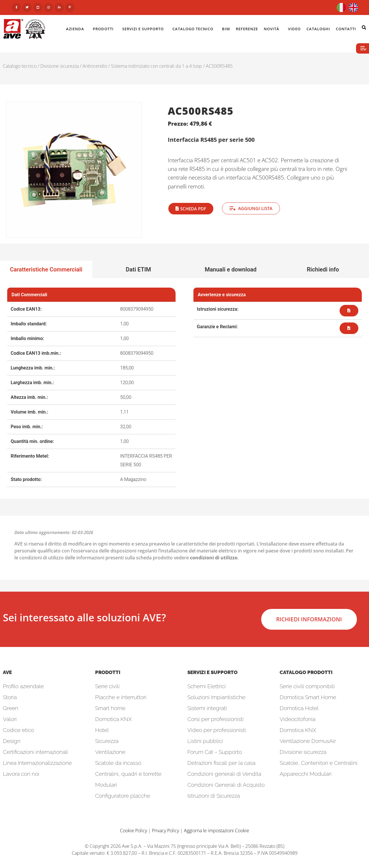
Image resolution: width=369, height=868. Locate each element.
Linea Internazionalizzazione (37, 763)
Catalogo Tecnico (194, 29)
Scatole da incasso (118, 763)
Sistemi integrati (207, 708)
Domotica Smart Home (308, 697)
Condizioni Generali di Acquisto (226, 785)
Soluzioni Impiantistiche (216, 697)
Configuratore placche (123, 796)
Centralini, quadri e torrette (128, 774)
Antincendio (95, 66)
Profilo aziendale (23, 686)
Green (11, 708)
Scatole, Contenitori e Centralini (319, 763)
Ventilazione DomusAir (308, 741)
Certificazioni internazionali (35, 752)
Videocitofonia (298, 719)
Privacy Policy (165, 831)
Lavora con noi (21, 774)
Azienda (77, 29)
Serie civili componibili (307, 686)
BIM (226, 29)
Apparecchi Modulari (306, 774)
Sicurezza (107, 741)
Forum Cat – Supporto (215, 752)
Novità (273, 29)
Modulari (106, 785)
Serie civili (107, 686)
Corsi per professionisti (215, 719)
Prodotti (105, 29)
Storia (10, 697)
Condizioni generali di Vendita (224, 774)
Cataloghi (318, 29)
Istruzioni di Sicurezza (214, 796)
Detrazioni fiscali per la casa (221, 763)
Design (12, 741)
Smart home (110, 708)
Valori (10, 719)
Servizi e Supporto (144, 29)
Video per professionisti (217, 730)
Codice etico (18, 730)
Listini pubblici (205, 741)
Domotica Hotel (299, 708)
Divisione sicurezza (60, 66)
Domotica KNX (113, 719)
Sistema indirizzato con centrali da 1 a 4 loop (157, 66)
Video (294, 29)
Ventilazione (110, 752)
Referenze (247, 29)
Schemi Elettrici (207, 686)
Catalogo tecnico (20, 66)
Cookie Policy (133, 831)
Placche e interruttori (121, 697)
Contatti (347, 29)
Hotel (102, 730)
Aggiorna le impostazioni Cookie (216, 831)
